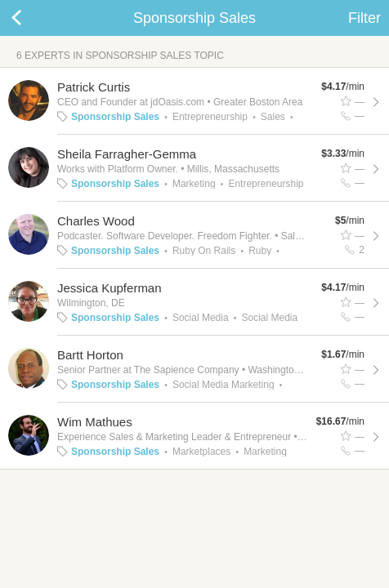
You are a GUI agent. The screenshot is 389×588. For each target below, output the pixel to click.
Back (33, 18)
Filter (364, 18)
